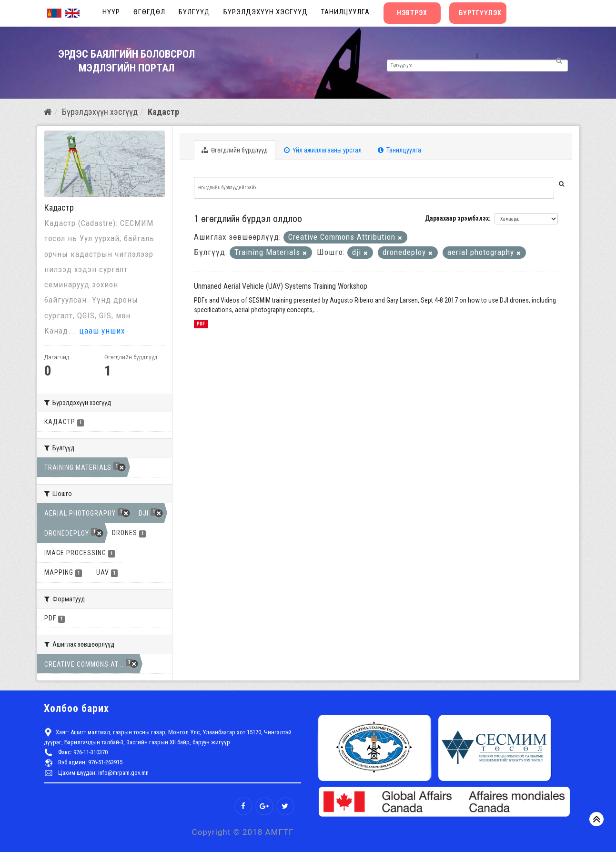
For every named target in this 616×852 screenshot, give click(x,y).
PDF (201, 324)
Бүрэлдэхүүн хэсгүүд (266, 12)
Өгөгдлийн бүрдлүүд (235, 150)
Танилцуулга (345, 12)
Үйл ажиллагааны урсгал (323, 150)
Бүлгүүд (194, 12)
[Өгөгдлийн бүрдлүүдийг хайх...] (374, 188)
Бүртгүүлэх (480, 13)
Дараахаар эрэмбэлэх (457, 218)
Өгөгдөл (149, 12)
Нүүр (111, 12)
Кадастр (163, 112)
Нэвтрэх (412, 13)
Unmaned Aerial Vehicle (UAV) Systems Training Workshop (281, 286)
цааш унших (102, 331)
